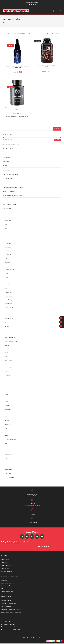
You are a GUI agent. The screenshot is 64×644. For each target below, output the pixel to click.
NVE (6, 417)
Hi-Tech (6, 353)
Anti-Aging (6, 162)
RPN (6, 458)
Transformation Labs (10, 477)
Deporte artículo (8, 179)
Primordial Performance (10, 439)
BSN (6, 289)
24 (56, 34)
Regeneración (7, 209)
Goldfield (7, 345)
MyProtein (7, 406)
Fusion (6, 334)
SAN (6, 462)
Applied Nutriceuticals (10, 251)
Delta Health (8, 315)
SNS (6, 466)
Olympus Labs (8, 421)
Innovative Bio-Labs (9, 368)
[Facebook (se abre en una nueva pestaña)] (31, 4)
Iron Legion (7, 375)
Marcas (5, 217)
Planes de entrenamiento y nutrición (14, 187)
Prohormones (26, 66)
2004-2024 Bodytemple (36, 637)
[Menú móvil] (58, 11)
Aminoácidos (7, 157)
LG (5, 387)
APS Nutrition (8, 255)
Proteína (6, 200)
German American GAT (10, 338)
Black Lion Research (9, 270)
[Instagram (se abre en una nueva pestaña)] (35, 4)
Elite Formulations (9, 330)
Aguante (6, 153)
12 (54, 34)
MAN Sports (7, 398)
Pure (6, 443)
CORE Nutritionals (9, 307)
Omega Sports (8, 424)
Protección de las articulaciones (13, 196)
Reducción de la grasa (10, 204)
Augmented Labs (9, 266)
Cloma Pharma (8, 296)
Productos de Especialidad (50, 65)
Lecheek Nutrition (9, 383)
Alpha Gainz (7, 239)
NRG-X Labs (7, 413)
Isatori (6, 379)
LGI (5, 390)
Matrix (6, 402)
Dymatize (7, 326)
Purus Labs (7, 447)
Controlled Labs (8, 304)
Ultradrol (17, 109)
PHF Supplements (9, 432)
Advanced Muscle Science (11, 232)
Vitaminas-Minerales (9, 213)
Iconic (6, 356)
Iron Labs (7, 372)
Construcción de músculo (17, 66)
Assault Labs (8, 262)
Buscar (5, 126)
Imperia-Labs (8, 221)
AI (5, 236)
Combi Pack (6, 170)
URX (6, 228)
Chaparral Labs (8, 292)
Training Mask (8, 473)
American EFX (8, 243)
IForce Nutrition (8, 360)
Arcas (6, 258)
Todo (59, 34)
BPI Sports (7, 277)
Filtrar (57, 140)
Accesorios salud (8, 149)
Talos (47, 67)
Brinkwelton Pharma (9, 285)
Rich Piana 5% (8, 455)
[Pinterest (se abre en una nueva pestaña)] (33, 4)
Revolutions (7, 451)
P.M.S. (6, 428)
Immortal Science (9, 364)
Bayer (6, 224)
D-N (6, 311)
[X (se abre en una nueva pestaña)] (29, 4)
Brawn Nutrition (8, 281)
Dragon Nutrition (9, 319)
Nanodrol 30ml (17, 68)
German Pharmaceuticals (11, 341)
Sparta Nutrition (8, 470)
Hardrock (7, 349)
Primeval (7, 436)
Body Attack (7, 273)
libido (5, 183)
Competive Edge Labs (10, 300)
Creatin (5, 166)
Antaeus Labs (22, 22)
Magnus (6, 394)
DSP (6, 322)
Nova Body (7, 409)
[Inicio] (4, 22)
